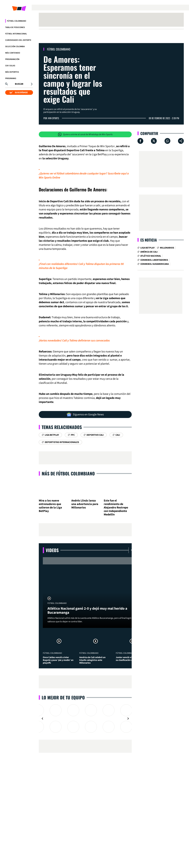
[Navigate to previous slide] (42, 719)
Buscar (19, 84)
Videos (52, 550)
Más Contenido (13, 53)
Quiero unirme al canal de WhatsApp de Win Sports (85, 134)
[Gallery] (85, 719)
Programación (12, 59)
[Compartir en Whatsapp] (167, 141)
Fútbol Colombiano (16, 21)
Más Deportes (12, 72)
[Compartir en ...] (181, 141)
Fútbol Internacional (16, 34)
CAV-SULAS (10, 66)
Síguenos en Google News (85, 415)
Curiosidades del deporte (18, 40)
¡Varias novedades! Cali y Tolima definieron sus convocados (74, 341)
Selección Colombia (15, 47)
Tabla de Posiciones (15, 27)
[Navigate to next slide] (128, 719)
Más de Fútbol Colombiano (68, 473)
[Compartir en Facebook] (140, 141)
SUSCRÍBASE (19, 92)
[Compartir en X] (154, 141)
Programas (11, 78)
